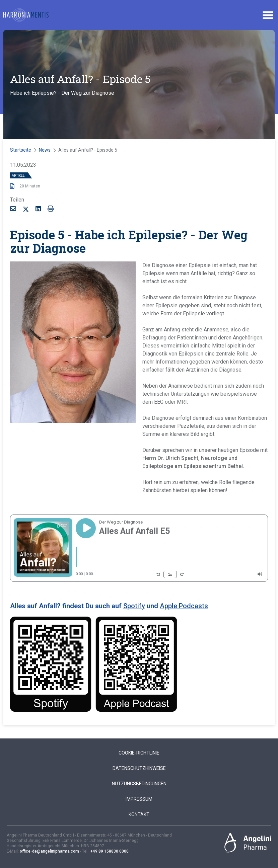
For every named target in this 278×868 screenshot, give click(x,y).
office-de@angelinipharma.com (49, 851)
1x (170, 574)
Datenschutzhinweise (139, 768)
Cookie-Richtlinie (139, 753)
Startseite (21, 150)
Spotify (134, 606)
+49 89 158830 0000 (110, 851)
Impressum (139, 799)
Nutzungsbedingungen (139, 784)
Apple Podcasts (184, 606)
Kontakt (139, 814)
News (45, 150)
